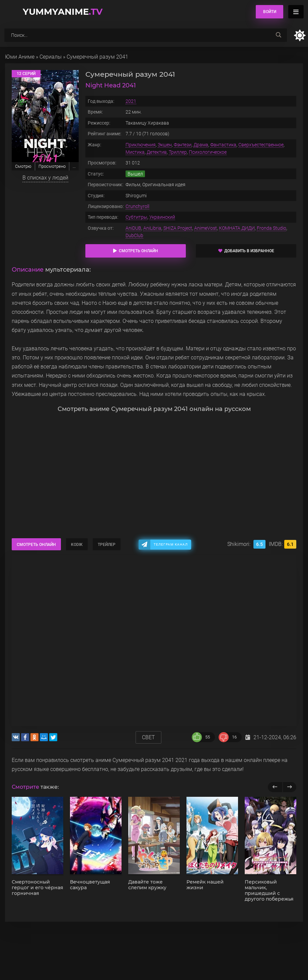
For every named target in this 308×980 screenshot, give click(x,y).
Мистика (135, 152)
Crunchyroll (137, 206)
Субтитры (136, 217)
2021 (131, 101)
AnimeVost (206, 228)
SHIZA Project (178, 228)
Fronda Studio (272, 228)
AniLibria (152, 228)
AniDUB (133, 228)
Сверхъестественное (261, 145)
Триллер (178, 152)
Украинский (162, 217)
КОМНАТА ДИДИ (237, 228)
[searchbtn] (279, 35)
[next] (289, 787)
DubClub (134, 235)
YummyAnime (63, 12)
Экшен (165, 145)
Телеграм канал (171, 544)
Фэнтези (183, 145)
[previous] (275, 787)
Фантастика (223, 145)
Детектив (157, 152)
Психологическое (208, 152)
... (74, 166)
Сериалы (51, 57)
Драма (201, 145)
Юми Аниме (20, 57)
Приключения (141, 145)
